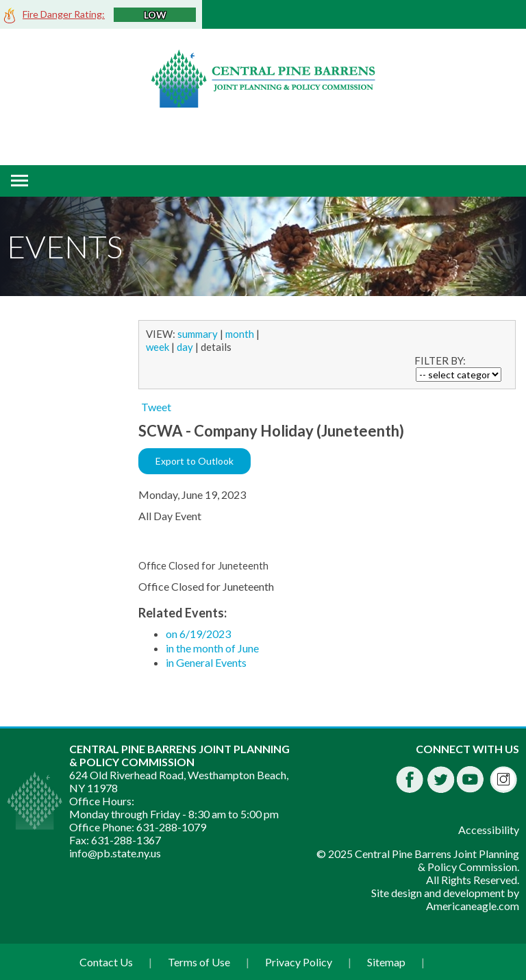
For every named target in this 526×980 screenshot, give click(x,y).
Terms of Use (199, 962)
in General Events (206, 662)
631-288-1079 (171, 827)
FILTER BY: (440, 360)
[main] (329, 501)
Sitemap (386, 962)
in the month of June (212, 648)
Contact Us (106, 962)
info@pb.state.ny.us (115, 853)
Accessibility (489, 830)
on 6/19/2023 (198, 634)
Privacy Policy (299, 962)
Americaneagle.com (473, 906)
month (240, 334)
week (158, 347)
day (185, 347)
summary (198, 334)
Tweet (156, 407)
